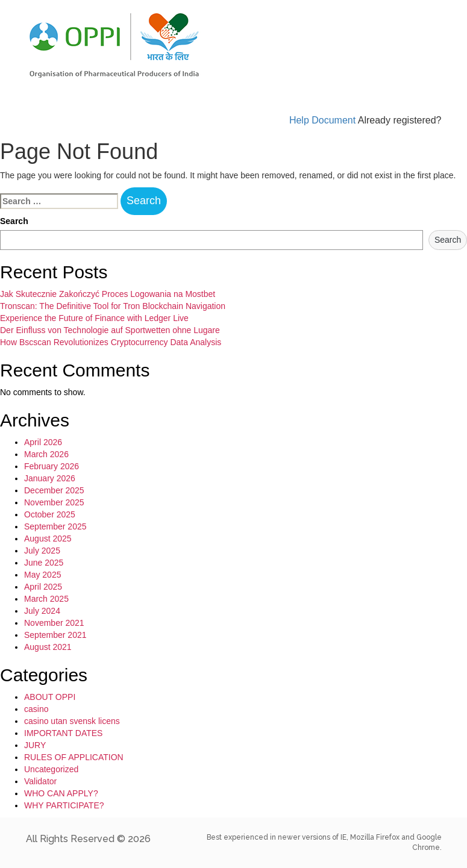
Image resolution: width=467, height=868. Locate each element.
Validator (40, 781)
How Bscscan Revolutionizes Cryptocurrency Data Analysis (111, 342)
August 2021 (48, 647)
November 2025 (54, 502)
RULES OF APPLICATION (74, 757)
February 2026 (52, 466)
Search (14, 221)
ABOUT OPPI (50, 697)
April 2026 (43, 442)
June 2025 (44, 563)
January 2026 (50, 478)
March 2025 (46, 599)
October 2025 (50, 514)
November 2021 (54, 623)
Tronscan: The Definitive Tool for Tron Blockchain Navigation (113, 306)
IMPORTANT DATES (63, 733)
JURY (35, 745)
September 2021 (55, 635)
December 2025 (54, 490)
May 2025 (42, 575)
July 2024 (42, 611)
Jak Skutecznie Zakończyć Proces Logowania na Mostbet (108, 294)
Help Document (322, 120)
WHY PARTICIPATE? (64, 805)
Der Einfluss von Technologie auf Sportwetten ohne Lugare (110, 330)
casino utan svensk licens (72, 721)
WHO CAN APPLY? (61, 793)
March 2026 (46, 454)
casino (36, 709)
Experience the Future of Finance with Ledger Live (94, 318)
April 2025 (43, 587)
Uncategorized (51, 769)
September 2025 (55, 526)
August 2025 (48, 539)
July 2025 (42, 551)
